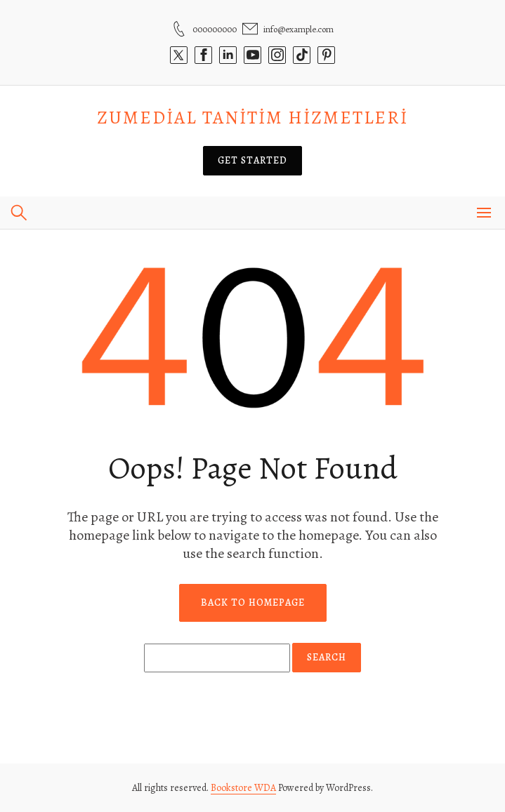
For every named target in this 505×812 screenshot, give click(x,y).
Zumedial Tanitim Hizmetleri (252, 118)
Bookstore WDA (243, 788)
